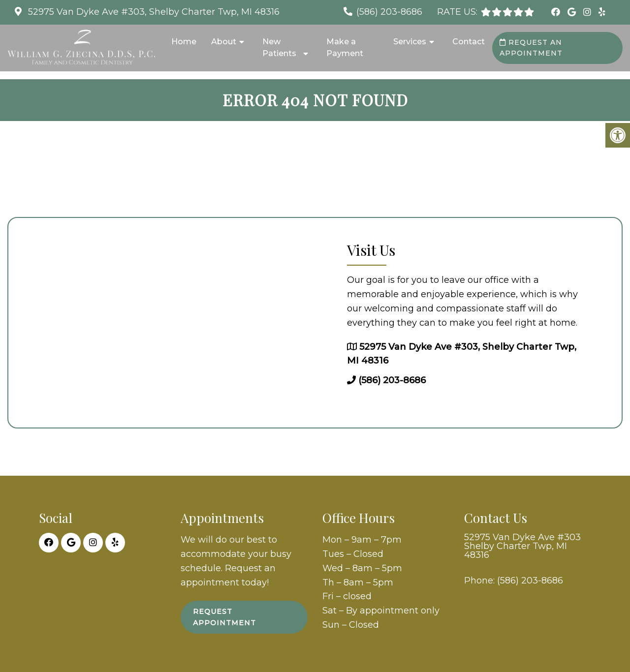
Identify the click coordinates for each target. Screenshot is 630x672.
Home (184, 42)
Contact (469, 42)
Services (410, 42)
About (224, 42)
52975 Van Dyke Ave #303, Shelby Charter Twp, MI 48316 (153, 12)
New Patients (279, 47)
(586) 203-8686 (389, 12)
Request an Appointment (531, 48)
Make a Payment (345, 47)
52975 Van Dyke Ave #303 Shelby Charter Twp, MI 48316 (522, 546)
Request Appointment (224, 617)
